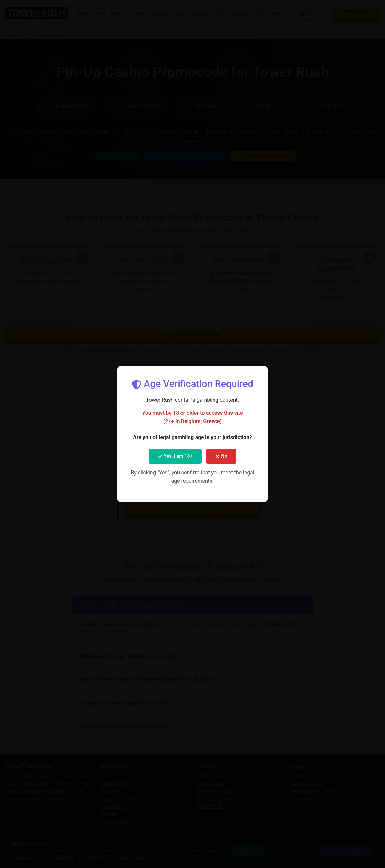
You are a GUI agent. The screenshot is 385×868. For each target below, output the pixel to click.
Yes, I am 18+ (175, 456)
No (221, 456)
